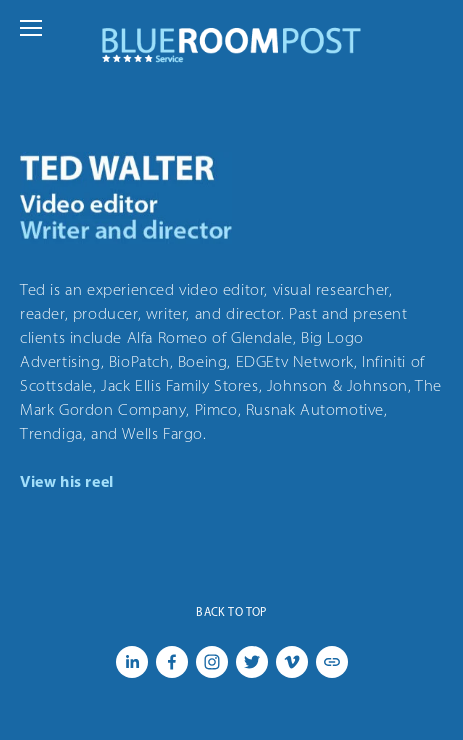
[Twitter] (252, 662)
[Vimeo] (292, 662)
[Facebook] (172, 662)
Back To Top (231, 612)
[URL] (332, 662)
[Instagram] (212, 662)
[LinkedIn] (132, 662)
